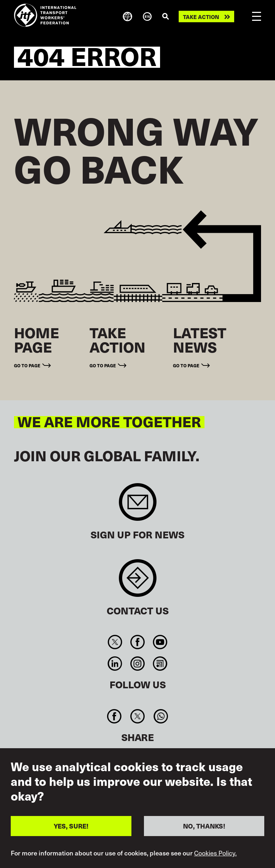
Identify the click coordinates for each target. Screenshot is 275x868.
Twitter (115, 642)
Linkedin (115, 664)
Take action (201, 17)
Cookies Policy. (215, 854)
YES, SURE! (71, 827)
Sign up (138, 506)
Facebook (137, 642)
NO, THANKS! (204, 827)
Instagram (137, 664)
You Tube (160, 642)
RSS (160, 664)
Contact (138, 582)
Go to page (27, 365)
